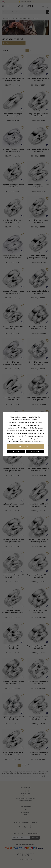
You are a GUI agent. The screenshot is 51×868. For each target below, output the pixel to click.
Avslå (16, 451)
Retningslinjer (13, 439)
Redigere (35, 451)
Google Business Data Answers (31, 442)
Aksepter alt (25, 447)
